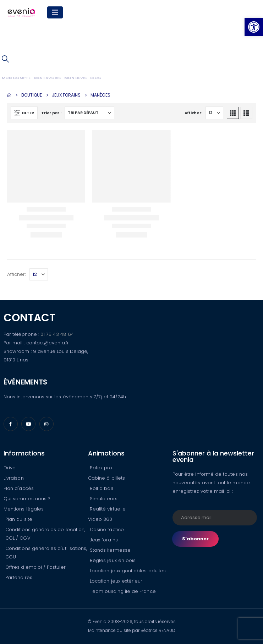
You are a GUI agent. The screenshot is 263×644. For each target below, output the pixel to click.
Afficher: (193, 113)
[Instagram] (46, 424)
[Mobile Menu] (55, 12)
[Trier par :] (89, 113)
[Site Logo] (21, 12)
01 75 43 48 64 (57, 334)
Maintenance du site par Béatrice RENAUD (132, 630)
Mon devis (75, 78)
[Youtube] (28, 424)
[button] (5, 59)
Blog (96, 78)
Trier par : (51, 113)
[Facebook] (11, 424)
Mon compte (16, 78)
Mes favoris (47, 78)
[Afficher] (214, 113)
